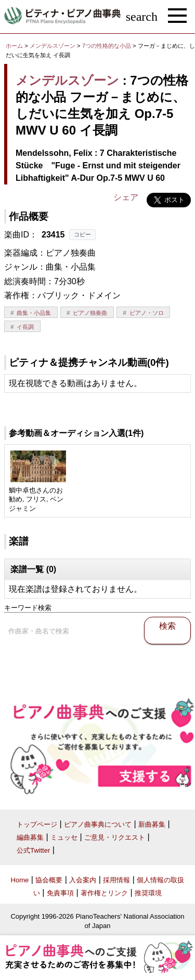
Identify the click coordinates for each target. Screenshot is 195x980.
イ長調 (25, 327)
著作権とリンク (104, 893)
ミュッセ (64, 837)
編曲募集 (30, 837)
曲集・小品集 (34, 313)
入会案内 (83, 880)
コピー (82, 234)
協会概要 (49, 880)
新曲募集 (152, 824)
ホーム (14, 46)
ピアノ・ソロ (147, 313)
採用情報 (116, 880)
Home (20, 880)
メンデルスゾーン (53, 46)
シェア (126, 197)
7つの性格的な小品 (107, 46)
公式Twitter (33, 850)
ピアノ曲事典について (98, 824)
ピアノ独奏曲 (90, 313)
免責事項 (60, 893)
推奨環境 (148, 893)
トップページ (37, 824)
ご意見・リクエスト (115, 837)
